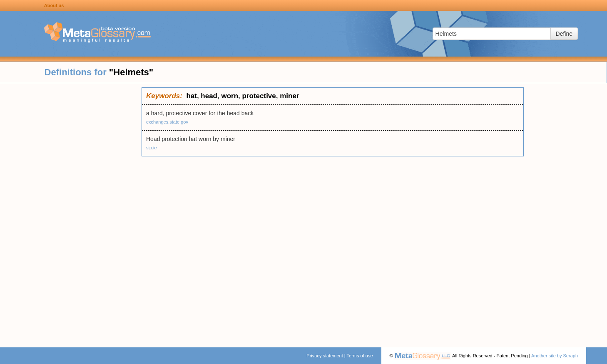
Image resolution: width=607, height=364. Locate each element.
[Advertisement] (71, 212)
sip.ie (152, 148)
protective (259, 96)
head (209, 96)
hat (192, 96)
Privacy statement (325, 356)
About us (54, 5)
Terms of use (360, 356)
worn (230, 96)
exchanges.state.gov (167, 122)
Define (564, 34)
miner (289, 96)
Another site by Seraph (555, 356)
